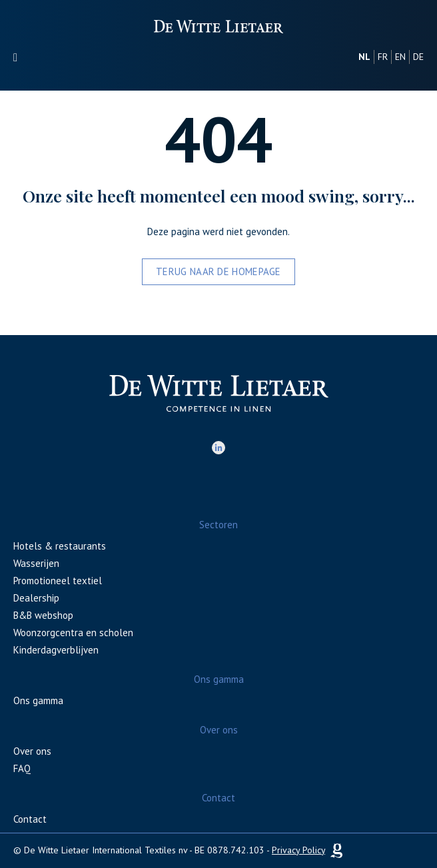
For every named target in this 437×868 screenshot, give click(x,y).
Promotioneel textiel (58, 581)
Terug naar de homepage (218, 271)
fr (383, 57)
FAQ (22, 768)
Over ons (32, 751)
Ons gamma (38, 700)
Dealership (36, 598)
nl (364, 57)
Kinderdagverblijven (56, 650)
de (418, 57)
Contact (30, 819)
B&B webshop (43, 615)
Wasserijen (36, 563)
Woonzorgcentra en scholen (73, 633)
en (400, 57)
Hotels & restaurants (60, 546)
